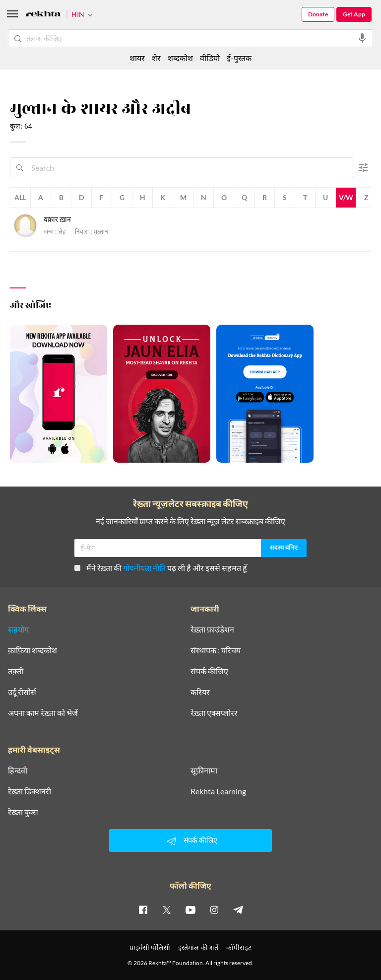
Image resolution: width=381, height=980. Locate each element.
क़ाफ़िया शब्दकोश (32, 650)
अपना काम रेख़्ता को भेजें (43, 713)
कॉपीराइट (239, 947)
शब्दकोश (180, 58)
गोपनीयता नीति (144, 568)
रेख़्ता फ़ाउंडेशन (212, 630)
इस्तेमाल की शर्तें (198, 947)
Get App (354, 14)
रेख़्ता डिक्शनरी (30, 791)
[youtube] (190, 910)
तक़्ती (16, 671)
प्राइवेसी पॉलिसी (150, 947)
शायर (137, 58)
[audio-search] (362, 38)
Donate (318, 14)
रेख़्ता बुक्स (23, 812)
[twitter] (167, 910)
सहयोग (18, 630)
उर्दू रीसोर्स (22, 692)
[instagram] (214, 910)
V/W (346, 197)
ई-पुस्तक (239, 58)
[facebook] (143, 910)
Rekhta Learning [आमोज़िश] (218, 791)
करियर (200, 692)
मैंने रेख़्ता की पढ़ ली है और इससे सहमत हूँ (161, 568)
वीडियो (210, 58)
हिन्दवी (18, 770)
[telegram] (238, 910)
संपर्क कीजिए (209, 671)
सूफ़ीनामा (204, 770)
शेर (156, 58)
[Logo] (43, 15)
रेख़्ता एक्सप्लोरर (214, 713)
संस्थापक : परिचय (216, 650)
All (20, 197)
